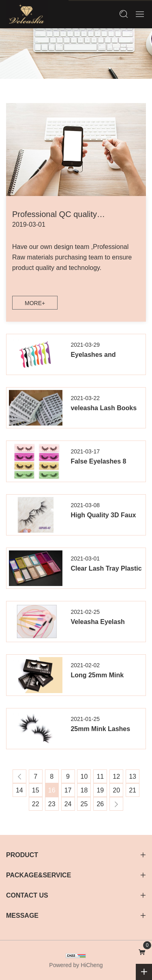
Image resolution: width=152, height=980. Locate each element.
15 (36, 790)
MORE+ (35, 303)
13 (133, 777)
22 (36, 804)
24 (68, 804)
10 (84, 777)
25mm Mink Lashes (100, 729)
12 (116, 777)
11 (100, 777)
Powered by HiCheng (76, 965)
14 (19, 790)
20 (116, 790)
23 (52, 804)
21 (133, 790)
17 (68, 790)
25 (84, 804)
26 (100, 804)
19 (100, 790)
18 (84, 790)
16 (52, 790)
